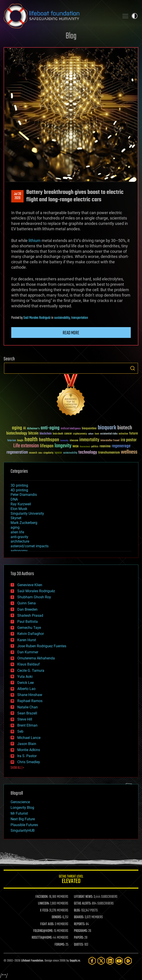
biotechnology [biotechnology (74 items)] (17, 433)
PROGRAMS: (81, 931)
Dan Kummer (28, 652)
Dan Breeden (27, 609)
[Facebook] (92, 961)
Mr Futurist (19, 813)
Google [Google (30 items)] (20, 441)
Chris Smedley (29, 762)
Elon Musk (19, 509)
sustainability (62, 318)
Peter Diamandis (24, 495)
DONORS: (57, 917)
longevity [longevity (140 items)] (63, 446)
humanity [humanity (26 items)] (64, 441)
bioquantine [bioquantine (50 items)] (89, 428)
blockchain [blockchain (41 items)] (46, 434)
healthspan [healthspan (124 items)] (49, 440)
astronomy (19, 551)
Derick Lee (26, 683)
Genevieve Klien (30, 585)
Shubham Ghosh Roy (34, 597)
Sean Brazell (27, 713)
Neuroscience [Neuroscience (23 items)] (85, 447)
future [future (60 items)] (133, 433)
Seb (20, 731)
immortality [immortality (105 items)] (89, 440)
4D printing (19, 490)
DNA (14, 499)
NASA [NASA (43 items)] (76, 447)
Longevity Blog (22, 808)
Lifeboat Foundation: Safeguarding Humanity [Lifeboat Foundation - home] (60, 16)
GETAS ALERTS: (83, 904)
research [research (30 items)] (33, 453)
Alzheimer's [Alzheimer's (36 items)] (33, 429)
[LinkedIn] (110, 961)
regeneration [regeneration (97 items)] (17, 452)
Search (133, 368)
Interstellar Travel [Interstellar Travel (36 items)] (110, 441)
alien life (17, 532)
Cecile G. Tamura (31, 671)
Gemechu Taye (29, 628)
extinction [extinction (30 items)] (123, 434)
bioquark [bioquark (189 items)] (107, 428)
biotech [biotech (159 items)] (125, 428)
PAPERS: (79, 938)
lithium (35, 241)
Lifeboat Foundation (32, 961)
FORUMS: (60, 945)
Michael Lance (29, 738)
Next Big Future (23, 819)
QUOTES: (79, 945)
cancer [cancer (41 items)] (68, 434)
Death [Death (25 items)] (97, 434)
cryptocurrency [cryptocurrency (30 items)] (80, 434)
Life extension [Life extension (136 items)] (26, 446)
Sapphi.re (75, 961)
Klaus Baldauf (29, 664)
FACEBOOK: (42, 897)
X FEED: (44, 911)
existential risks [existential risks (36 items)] (109, 434)
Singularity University (27, 513)
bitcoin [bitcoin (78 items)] (33, 433)
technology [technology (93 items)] (88, 453)
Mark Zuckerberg (24, 523)
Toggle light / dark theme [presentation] (135, 16)
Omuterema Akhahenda (36, 658)
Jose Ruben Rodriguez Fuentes (42, 646)
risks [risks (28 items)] (40, 453)
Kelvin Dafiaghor (31, 634)
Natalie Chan (28, 707)
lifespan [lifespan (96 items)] (47, 446)
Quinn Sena (27, 603)
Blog (71, 36)
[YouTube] (119, 961)
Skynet (16, 518)
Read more (71, 333)
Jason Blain (27, 744)
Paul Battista (28, 622)
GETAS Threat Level (71, 880)
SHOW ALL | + (17, 768)
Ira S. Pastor (27, 756)
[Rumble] (128, 961)
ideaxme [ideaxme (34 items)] (74, 441)
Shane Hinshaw (30, 695)
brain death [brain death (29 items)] (58, 434)
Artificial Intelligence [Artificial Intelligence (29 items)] (71, 429)
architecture (20, 541)
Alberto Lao (26, 689)
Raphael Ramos (30, 701)
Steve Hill (25, 719)
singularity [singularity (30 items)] (48, 453)
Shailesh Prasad (30, 615)
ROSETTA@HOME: (42, 938)
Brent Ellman (27, 725)
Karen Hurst (27, 640)
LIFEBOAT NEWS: (83, 897)
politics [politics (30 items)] (95, 447)
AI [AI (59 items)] (24, 429)
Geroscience (20, 802)
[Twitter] (101, 961)
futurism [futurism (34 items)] (12, 441)
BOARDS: (79, 917)
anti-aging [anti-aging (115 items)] (50, 428)
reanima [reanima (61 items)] (105, 446)
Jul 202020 (18, 196)
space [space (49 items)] (58, 453)
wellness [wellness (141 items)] (129, 452)
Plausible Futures (24, 825)
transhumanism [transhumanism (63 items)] (109, 453)
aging (15, 527)
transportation (80, 318)
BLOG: (77, 911)
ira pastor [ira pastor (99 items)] (129, 440)
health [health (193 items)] (31, 440)
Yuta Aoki (25, 677)
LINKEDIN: (44, 904)
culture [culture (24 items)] (91, 434)
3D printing (19, 485)
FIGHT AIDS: (47, 924)
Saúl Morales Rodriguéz (37, 318)
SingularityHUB (23, 830)
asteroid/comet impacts (30, 546)
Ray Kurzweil (21, 504)
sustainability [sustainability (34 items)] (70, 453)
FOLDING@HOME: (43, 931)
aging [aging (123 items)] (17, 428)
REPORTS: (80, 924)
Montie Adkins (29, 750)
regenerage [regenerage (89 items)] (121, 446)
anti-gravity (19, 537)
